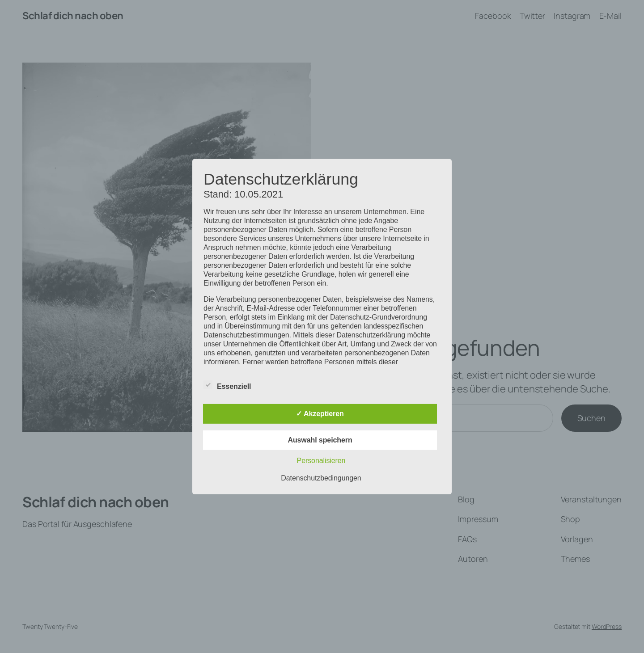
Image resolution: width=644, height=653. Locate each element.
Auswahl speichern (320, 440)
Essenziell (227, 385)
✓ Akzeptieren (320, 414)
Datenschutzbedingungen (321, 478)
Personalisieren (321, 461)
